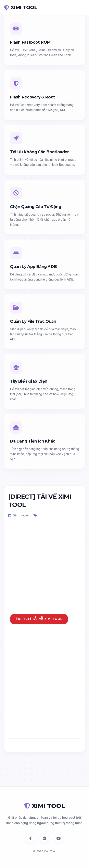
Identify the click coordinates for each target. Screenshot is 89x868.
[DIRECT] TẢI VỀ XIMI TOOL (39, 619)
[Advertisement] (44, 570)
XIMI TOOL (21, 7)
